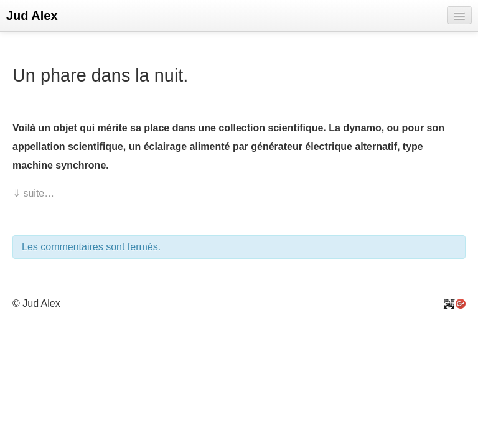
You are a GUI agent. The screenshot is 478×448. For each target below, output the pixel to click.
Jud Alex (32, 16)
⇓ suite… (33, 193)
